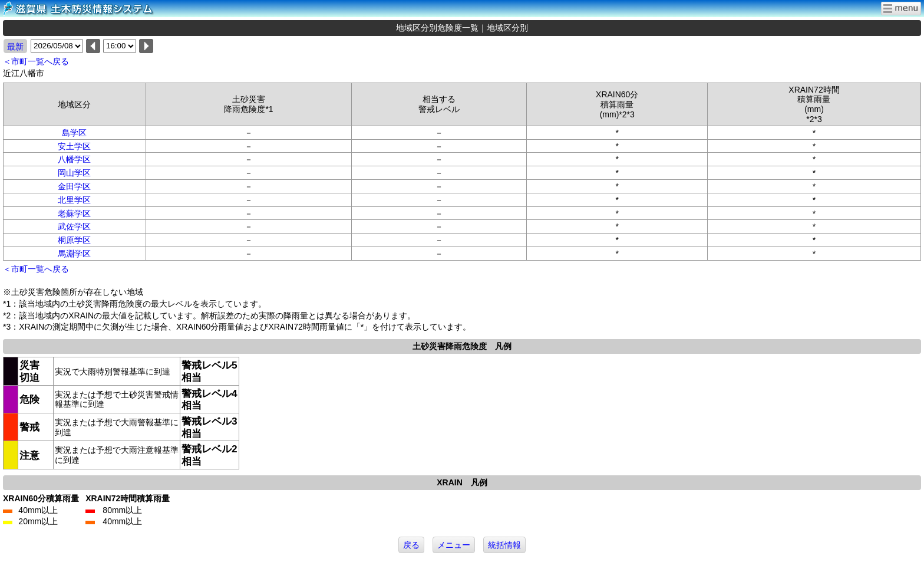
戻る (411, 545)
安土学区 (74, 146)
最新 (15, 47)
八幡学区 (74, 159)
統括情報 (504, 545)
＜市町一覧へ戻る (36, 61)
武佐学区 (74, 226)
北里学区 (74, 200)
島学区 (74, 133)
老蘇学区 (74, 213)
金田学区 (74, 186)
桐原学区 (74, 240)
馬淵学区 (74, 254)
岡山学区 (74, 173)
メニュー (454, 545)
